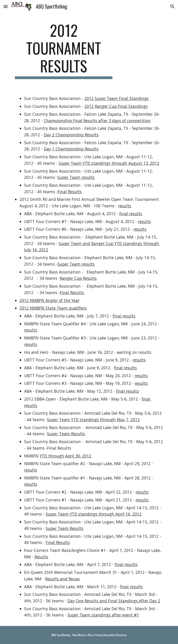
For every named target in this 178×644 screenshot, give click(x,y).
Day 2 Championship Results (71, 135)
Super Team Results (66, 434)
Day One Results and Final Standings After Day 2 (114, 601)
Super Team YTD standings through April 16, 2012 (94, 514)
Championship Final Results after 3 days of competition (97, 121)
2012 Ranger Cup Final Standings (116, 106)
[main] (64, 50)
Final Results (70, 192)
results (125, 206)
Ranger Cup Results (78, 278)
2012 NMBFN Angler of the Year (49, 300)
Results (41, 557)
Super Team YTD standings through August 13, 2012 (109, 163)
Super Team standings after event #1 (103, 615)
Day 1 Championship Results (71, 149)
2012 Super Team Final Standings (116, 98)
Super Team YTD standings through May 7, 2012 (93, 420)
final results (131, 214)
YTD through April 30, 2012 (65, 456)
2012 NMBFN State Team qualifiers (53, 308)
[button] (6, 6)
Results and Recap (62, 579)
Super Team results (76, 177)
